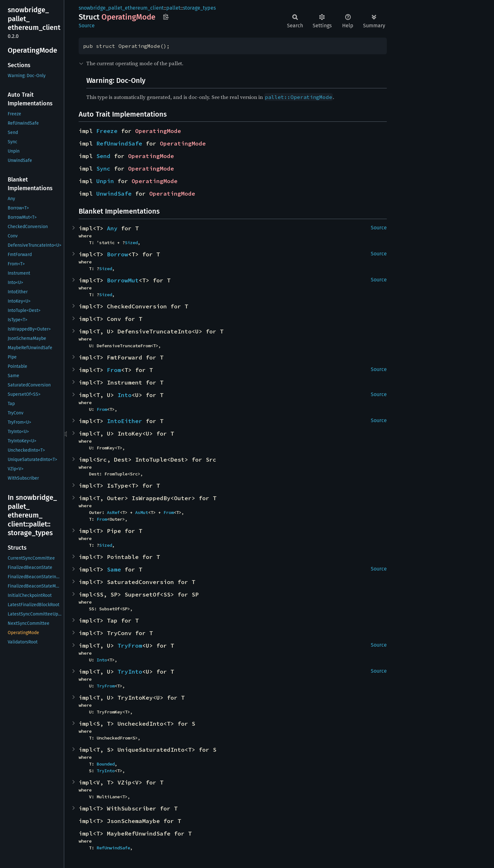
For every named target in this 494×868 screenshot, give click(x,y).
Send (103, 156)
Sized (131, 243)
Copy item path (166, 17)
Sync (103, 168)
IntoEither (125, 421)
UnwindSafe (114, 194)
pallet (173, 8)
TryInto (130, 672)
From (114, 370)
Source (87, 26)
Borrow (117, 254)
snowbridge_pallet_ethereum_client (121, 8)
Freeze (107, 131)
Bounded (106, 764)
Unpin (105, 181)
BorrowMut (123, 280)
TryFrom (130, 646)
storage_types (199, 8)
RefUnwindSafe (119, 143)
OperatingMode (158, 131)
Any (112, 228)
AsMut (142, 512)
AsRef (113, 512)
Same (114, 569)
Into (125, 395)
